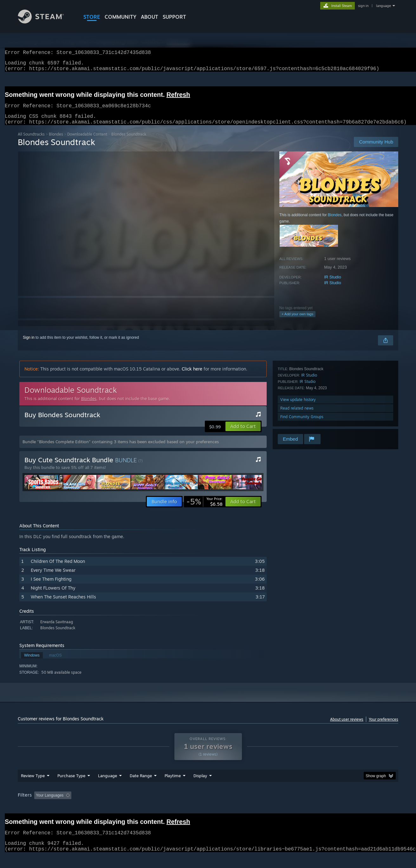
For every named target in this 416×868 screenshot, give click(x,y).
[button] (243, 434)
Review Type (33, 788)
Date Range (141, 788)
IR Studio (332, 285)
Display (200, 788)
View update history (298, 407)
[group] (208, 808)
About (149, 17)
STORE (92, 17)
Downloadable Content (87, 142)
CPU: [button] (294, 807)
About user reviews (347, 727)
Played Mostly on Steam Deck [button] (208, 807)
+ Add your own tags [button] (297, 322)
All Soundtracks (31, 142)
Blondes (56, 142)
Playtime (173, 788)
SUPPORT (174, 17)
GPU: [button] (315, 807)
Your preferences (383, 727)
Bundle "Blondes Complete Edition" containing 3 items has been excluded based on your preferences (121, 449)
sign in (363, 6)
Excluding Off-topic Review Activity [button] (114, 807)
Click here (192, 376)
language (383, 6)
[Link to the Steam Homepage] (46, 22)
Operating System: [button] (261, 807)
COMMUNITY (120, 17)
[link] (205, 509)
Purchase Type (71, 788)
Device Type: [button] (343, 807)
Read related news (297, 416)
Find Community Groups (302, 424)
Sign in (29, 345)
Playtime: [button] (163, 807)
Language (107, 788)
